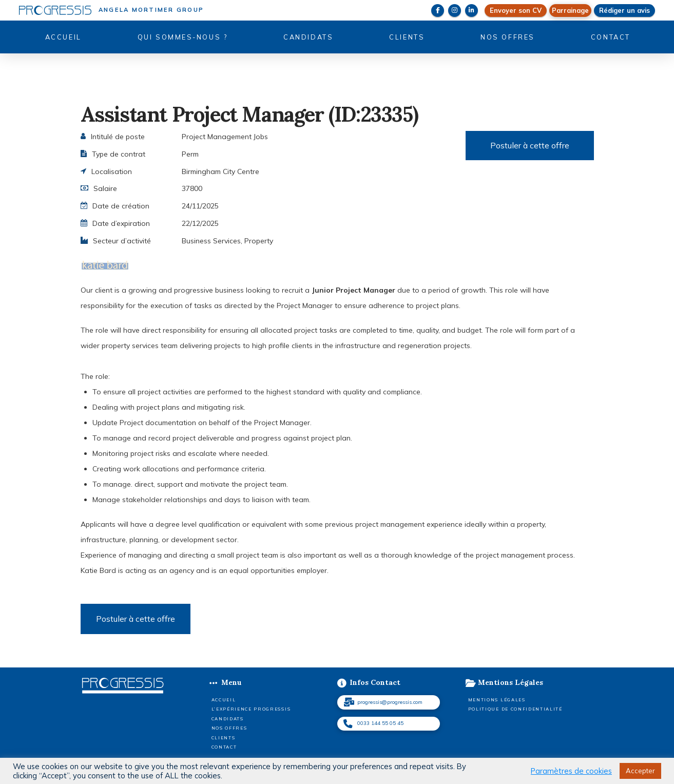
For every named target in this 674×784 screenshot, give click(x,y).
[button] (570, 11)
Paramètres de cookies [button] (571, 771)
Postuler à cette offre (530, 145)
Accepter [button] (640, 771)
